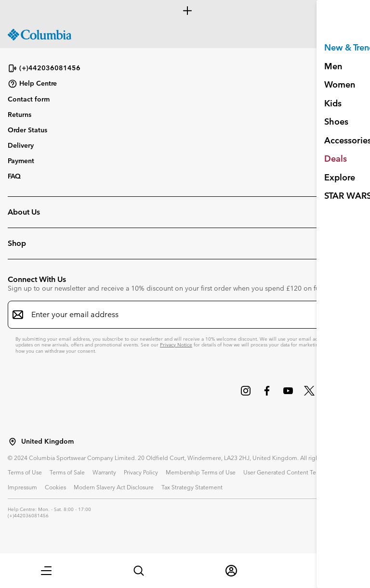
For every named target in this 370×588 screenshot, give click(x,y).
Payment (21, 161)
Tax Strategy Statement (192, 487)
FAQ (14, 176)
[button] (46, 571)
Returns (20, 115)
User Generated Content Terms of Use (294, 472)
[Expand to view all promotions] (185, 11)
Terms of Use (25, 472)
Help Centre (32, 84)
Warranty (104, 472)
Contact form (29, 99)
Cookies (55, 487)
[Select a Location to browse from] (13, 442)
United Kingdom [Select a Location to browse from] (47, 441)
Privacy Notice (176, 345)
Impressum (22, 487)
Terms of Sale (67, 472)
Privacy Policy (141, 472)
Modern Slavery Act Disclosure (114, 487)
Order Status (27, 130)
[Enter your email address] (179, 315)
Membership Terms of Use (201, 472)
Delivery (21, 145)
